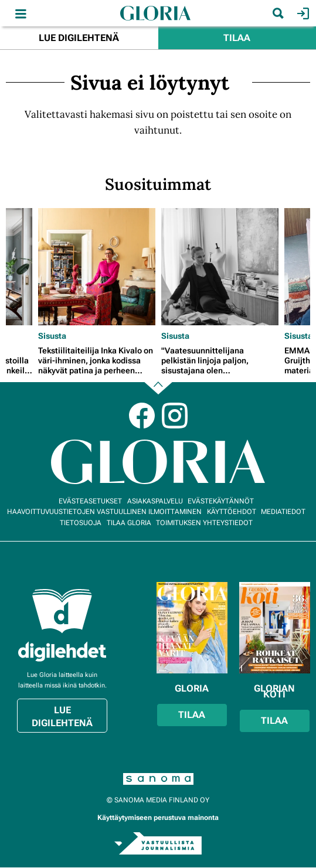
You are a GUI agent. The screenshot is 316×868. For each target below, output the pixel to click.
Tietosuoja (81, 523)
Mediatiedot (283, 512)
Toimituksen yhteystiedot (204, 523)
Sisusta (52, 336)
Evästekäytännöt (221, 501)
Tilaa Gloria (129, 523)
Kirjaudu (302, 13)
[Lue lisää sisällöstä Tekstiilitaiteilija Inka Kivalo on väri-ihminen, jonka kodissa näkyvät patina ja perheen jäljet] (97, 267)
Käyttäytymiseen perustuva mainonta (158, 818)
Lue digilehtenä (79, 38)
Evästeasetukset (90, 501)
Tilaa (237, 38)
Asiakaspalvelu (155, 501)
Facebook (142, 416)
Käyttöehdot (232, 512)
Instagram (175, 416)
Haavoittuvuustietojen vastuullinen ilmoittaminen (104, 512)
